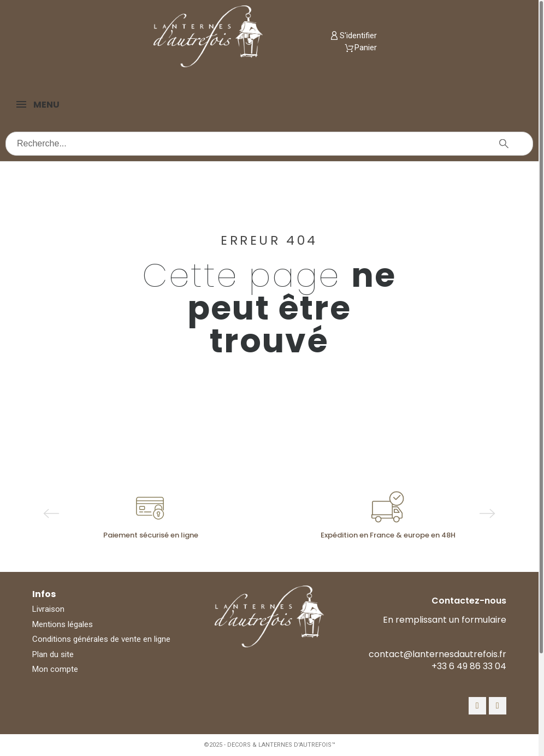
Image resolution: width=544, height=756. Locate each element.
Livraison (48, 609)
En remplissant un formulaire (445, 620)
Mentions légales (63, 624)
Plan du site (53, 654)
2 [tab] (264, 550)
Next (487, 513)
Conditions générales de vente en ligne (101, 639)
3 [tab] (275, 550)
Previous (51, 513)
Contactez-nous (469, 601)
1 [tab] (253, 550)
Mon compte (55, 669)
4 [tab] (286, 550)
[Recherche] (269, 144)
